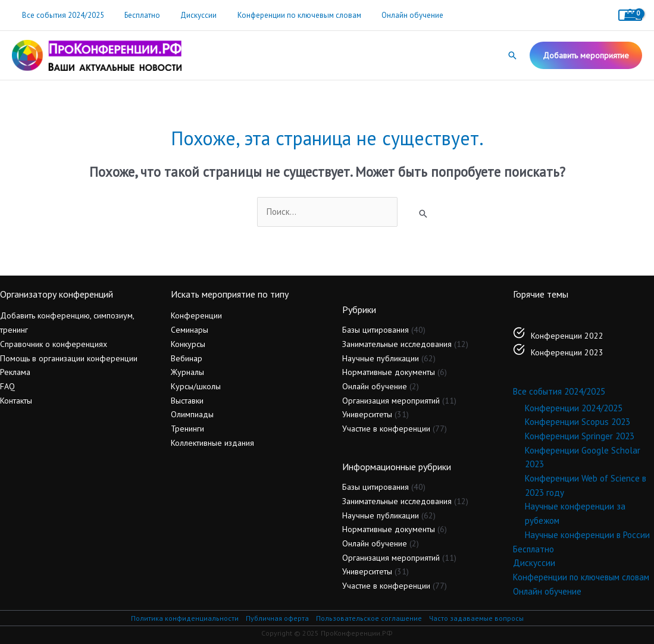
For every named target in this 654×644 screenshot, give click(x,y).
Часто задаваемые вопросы (476, 618)
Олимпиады (192, 414)
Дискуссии (187, 15)
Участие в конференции (386, 429)
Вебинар (187, 358)
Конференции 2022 (567, 336)
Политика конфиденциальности (185, 618)
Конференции (196, 315)
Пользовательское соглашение (369, 618)
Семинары (190, 330)
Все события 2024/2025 (61, 15)
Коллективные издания (212, 443)
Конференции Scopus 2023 (578, 422)
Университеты (367, 414)
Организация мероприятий (391, 401)
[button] (512, 55)
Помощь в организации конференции (69, 358)
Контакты (16, 401)
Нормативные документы (389, 372)
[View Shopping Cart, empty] (630, 15)
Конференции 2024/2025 (574, 408)
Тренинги (187, 429)
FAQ (7, 386)
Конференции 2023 (567, 352)
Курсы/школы (196, 386)
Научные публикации (381, 358)
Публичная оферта (277, 618)
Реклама (15, 372)
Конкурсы (188, 344)
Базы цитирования (375, 330)
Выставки (187, 401)
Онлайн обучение (390, 15)
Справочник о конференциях (54, 344)
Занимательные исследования (397, 344)
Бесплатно (135, 15)
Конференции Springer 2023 (580, 436)
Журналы (187, 372)
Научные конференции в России (587, 535)
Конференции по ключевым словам (282, 15)
